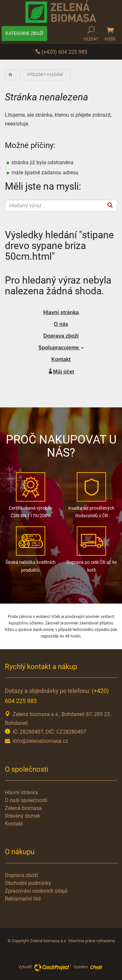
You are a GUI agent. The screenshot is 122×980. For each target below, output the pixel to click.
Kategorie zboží (24, 33)
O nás (61, 324)
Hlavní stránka (21, 792)
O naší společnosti (26, 800)
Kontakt (61, 359)
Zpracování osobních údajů (36, 891)
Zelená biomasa (23, 808)
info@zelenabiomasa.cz (40, 741)
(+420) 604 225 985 (61, 52)
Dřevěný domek (23, 816)
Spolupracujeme (61, 348)
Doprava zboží (61, 336)
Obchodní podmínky (28, 883)
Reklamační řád (23, 899)
